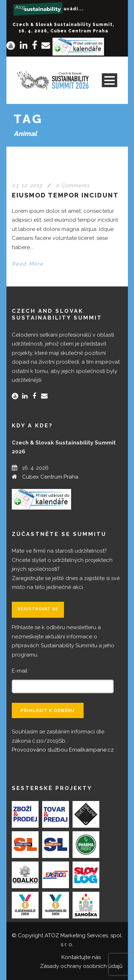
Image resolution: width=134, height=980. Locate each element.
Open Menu (110, 80)
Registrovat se (38, 609)
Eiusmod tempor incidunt (65, 195)
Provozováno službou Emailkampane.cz (63, 750)
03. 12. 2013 (27, 185)
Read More (28, 264)
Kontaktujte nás (81, 957)
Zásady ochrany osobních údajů (81, 966)
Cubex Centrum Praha (50, 477)
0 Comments (73, 185)
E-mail (21, 671)
